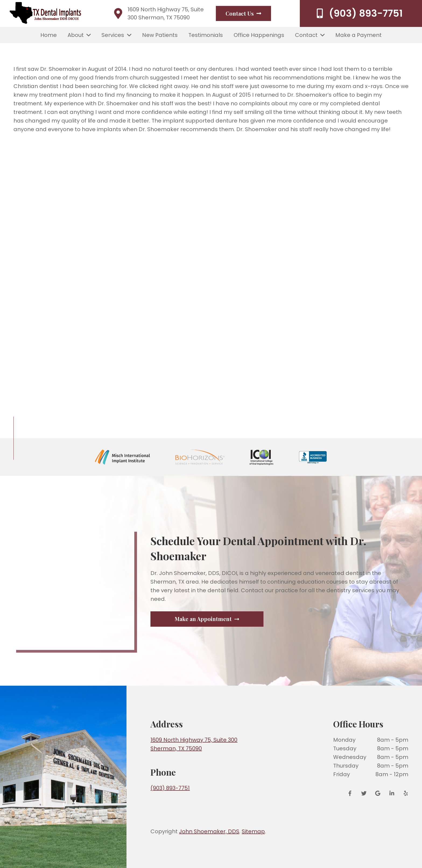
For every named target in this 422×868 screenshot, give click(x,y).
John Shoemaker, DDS (209, 831)
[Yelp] (404, 793)
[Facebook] (352, 793)
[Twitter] (364, 793)
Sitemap (253, 831)
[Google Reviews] (378, 793)
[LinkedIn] (392, 793)
